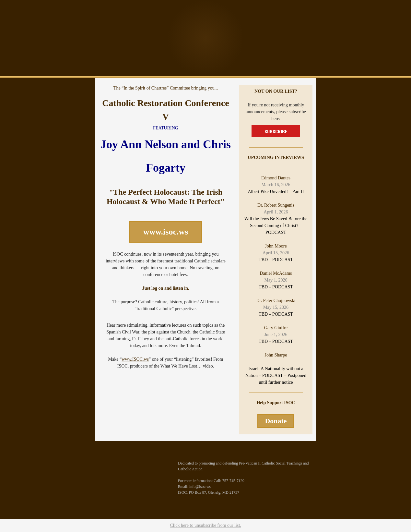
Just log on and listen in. (166, 288)
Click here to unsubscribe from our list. (205, 525)
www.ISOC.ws (135, 359)
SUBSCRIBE (276, 131)
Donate (276, 421)
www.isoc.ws (166, 232)
